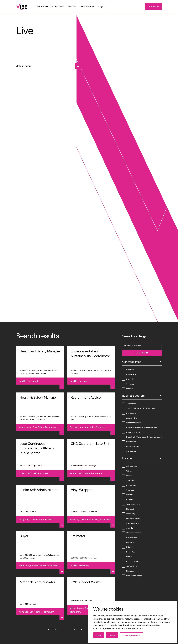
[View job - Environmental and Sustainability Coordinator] (91, 368)
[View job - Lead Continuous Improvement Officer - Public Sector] (40, 460)
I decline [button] (112, 635)
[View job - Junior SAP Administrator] (40, 506)
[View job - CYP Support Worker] (91, 598)
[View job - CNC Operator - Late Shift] (91, 460)
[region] (94, 7)
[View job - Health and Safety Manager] (40, 368)
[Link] (42, 7)
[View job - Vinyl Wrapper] (91, 506)
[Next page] (82, 629)
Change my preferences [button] (131, 635)
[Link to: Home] (22, 7)
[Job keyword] (49, 67)
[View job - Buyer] (40, 552)
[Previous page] (49, 629)
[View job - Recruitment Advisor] (91, 414)
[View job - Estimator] (91, 552)
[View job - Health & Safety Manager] (40, 414)
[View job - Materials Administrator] (40, 598)
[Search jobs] (78, 66)
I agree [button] (99, 635)
